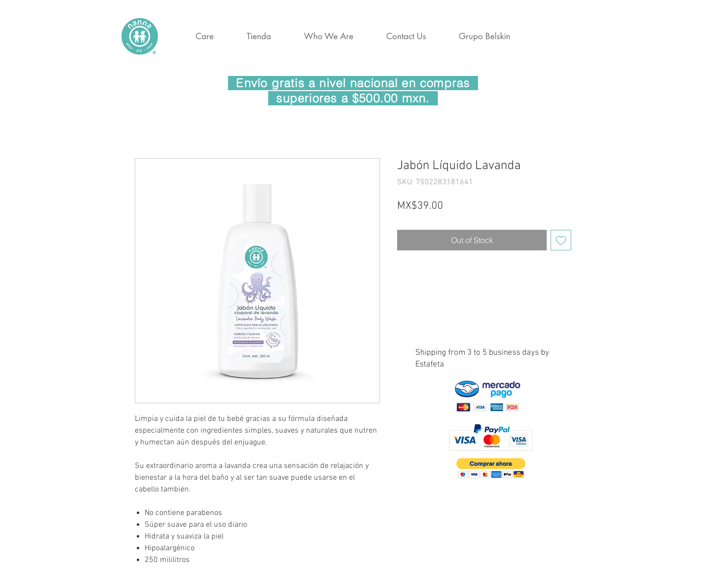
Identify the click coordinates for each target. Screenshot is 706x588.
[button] (491, 468)
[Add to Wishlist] (561, 240)
